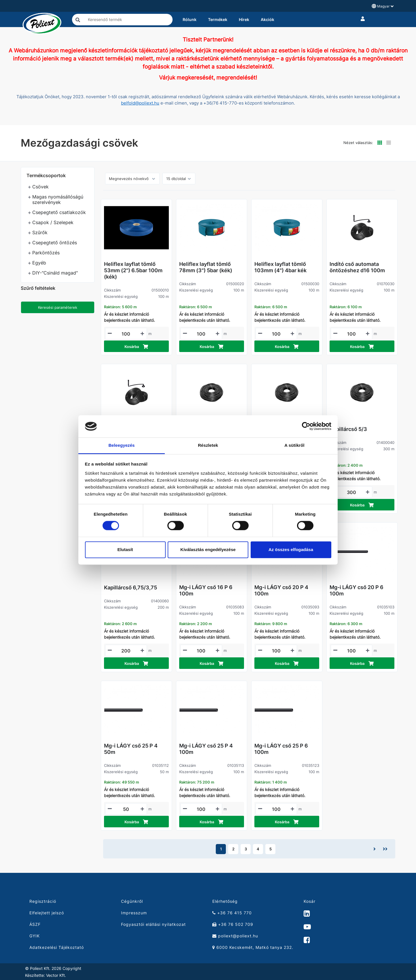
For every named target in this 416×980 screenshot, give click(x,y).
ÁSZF (35, 924)
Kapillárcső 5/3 (348, 429)
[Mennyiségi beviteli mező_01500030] (276, 334)
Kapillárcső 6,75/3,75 (131, 588)
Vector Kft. (56, 975)
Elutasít (125, 549)
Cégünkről (132, 901)
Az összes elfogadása (291, 549)
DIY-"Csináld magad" (55, 273)
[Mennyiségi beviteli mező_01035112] (126, 809)
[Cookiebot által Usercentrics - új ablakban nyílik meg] (306, 426)
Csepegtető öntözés (55, 243)
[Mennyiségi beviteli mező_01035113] (201, 809)
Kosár (310, 901)
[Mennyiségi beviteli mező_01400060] (126, 651)
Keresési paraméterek (58, 307)
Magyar (383, 6)
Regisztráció (43, 901)
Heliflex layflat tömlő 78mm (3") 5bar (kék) (206, 267)
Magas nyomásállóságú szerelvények (58, 199)
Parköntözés (46, 253)
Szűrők (40, 232)
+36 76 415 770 (232, 913)
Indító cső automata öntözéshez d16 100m (357, 267)
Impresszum (134, 913)
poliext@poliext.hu (235, 936)
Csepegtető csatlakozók (59, 212)
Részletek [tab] (208, 445)
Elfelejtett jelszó (47, 913)
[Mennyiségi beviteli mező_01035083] (201, 651)
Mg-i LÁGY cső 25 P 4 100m (206, 749)
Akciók (267, 19)
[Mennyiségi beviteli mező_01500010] (126, 334)
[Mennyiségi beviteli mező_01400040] (352, 492)
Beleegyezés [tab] (121, 445)
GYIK (35, 936)
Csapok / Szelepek (53, 222)
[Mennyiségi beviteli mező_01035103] (352, 651)
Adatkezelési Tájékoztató (57, 947)
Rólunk (190, 19)
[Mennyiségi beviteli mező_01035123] (276, 809)
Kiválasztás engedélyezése (208, 549)
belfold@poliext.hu (140, 103)
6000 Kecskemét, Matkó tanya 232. (253, 947)
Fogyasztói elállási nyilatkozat (153, 924)
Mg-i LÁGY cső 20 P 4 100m (281, 590)
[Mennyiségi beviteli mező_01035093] (276, 651)
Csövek (40, 187)
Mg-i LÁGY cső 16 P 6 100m (206, 590)
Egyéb (39, 263)
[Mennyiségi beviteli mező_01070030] (352, 334)
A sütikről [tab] (294, 445)
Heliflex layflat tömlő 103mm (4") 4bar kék (280, 267)
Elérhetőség (225, 901)
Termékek (218, 19)
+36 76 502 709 (233, 924)
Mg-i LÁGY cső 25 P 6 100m (281, 749)
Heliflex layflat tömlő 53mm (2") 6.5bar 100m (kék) (133, 270)
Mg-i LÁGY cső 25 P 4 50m (131, 749)
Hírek (244, 19)
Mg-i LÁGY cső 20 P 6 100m (357, 590)
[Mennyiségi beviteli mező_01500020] (201, 334)
